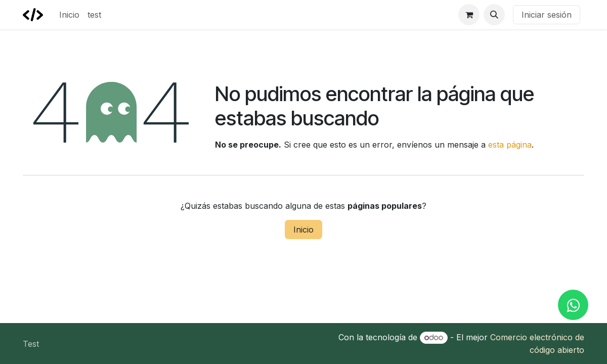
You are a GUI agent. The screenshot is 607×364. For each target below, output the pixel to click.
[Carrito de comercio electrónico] (469, 15)
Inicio (303, 230)
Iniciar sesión (547, 15)
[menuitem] (69, 15)
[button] (494, 15)
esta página (510, 145)
